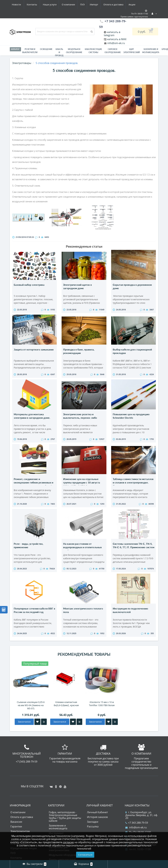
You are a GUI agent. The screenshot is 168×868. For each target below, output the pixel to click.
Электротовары (22, 63)
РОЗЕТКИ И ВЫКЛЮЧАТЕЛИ (30, 51)
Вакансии (16, 831)
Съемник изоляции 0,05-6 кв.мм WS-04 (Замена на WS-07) (31, 715)
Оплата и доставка (85, 5)
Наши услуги (19, 5)
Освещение (46, 49)
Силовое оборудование (113, 51)
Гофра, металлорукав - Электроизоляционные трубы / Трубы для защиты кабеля (65, 826)
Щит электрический (132, 51)
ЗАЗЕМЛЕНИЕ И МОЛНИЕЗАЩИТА (151, 51)
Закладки (93, 831)
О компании (38, 5)
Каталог (15, 49)
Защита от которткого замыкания (34, 351)
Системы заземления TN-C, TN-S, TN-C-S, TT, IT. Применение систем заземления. (133, 553)
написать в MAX (117, 39)
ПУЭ (53, 5)
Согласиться (85, 855)
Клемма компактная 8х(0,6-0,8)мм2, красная (66, 713)
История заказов (97, 826)
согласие (68, 842)
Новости (118, 5)
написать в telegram (112, 34)
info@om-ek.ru (116, 43)
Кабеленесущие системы (93, 51)
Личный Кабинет (97, 822)
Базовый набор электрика (29, 285)
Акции (104, 5)
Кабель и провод (59, 52)
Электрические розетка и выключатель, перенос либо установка (80, 421)
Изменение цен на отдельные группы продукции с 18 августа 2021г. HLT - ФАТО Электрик (82, 487)
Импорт (65, 5)
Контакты (133, 5)
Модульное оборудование (74, 51)
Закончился (24, 731)
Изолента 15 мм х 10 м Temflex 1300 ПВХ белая (102, 713)
